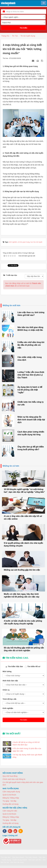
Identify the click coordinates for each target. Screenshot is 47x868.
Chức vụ (6, 690)
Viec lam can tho (35, 860)
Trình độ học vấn (9, 699)
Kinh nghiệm (8, 708)
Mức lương (7, 671)
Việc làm (42, 857)
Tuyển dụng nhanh (20, 860)
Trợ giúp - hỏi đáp (9, 801)
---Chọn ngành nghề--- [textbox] (11, 17)
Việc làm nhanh (18, 857)
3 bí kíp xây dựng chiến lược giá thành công (27, 756)
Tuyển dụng (6, 860)
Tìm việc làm (6, 857)
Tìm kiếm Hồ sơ (33, 667)
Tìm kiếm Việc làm (15, 667)
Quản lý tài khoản (9, 795)
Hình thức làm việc (10, 681)
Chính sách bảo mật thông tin (14, 779)
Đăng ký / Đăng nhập (11, 798)
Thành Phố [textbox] (6, 23)
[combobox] (23, 17)
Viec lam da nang (17, 862)
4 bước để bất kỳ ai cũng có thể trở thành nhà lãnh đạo (26, 743)
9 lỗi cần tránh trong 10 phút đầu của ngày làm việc (27, 750)
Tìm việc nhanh (31, 857)
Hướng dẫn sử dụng (10, 804)
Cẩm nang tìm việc (10, 811)
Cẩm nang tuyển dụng (11, 792)
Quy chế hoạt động (10, 776)
